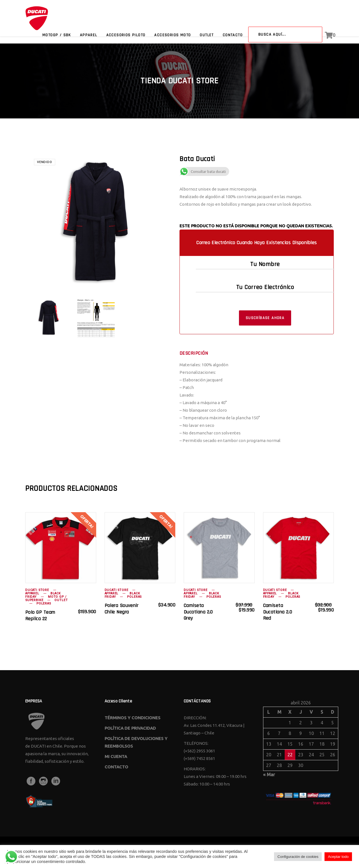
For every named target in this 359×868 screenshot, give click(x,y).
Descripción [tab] (194, 353)
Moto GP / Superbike (46, 598)
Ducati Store (37, 590)
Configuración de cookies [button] (298, 857)
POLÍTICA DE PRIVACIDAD (130, 728)
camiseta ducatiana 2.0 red (278, 612)
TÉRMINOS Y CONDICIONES (133, 718)
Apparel (32, 593)
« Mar (269, 775)
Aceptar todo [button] (338, 857)
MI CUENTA (116, 756)
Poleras (44, 604)
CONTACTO (116, 767)
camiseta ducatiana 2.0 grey (198, 612)
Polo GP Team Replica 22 (40, 615)
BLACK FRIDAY (43, 595)
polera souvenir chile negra (122, 609)
